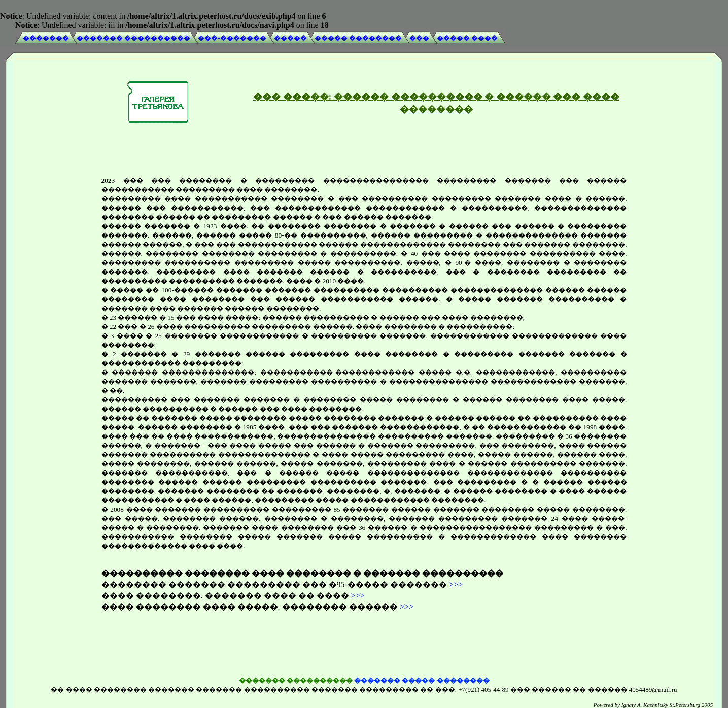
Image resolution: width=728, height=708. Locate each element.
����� (290, 38)
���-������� (232, 38)
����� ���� (467, 38)
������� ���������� (133, 38)
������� (46, 38)
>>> (456, 582)
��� (419, 38)
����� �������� (358, 38)
